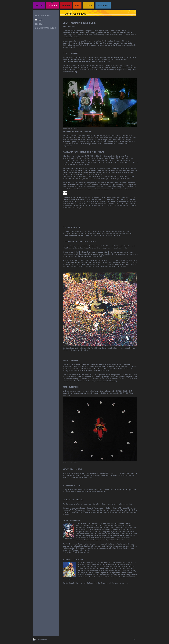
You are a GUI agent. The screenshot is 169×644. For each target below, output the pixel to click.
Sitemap (45, 639)
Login (135, 639)
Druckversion (38, 639)
